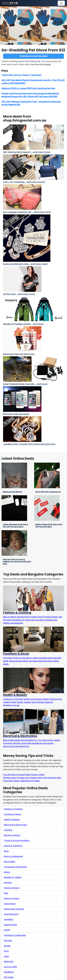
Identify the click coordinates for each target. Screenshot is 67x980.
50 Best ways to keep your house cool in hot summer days (32, 778)
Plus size (8, 941)
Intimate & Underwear (15, 935)
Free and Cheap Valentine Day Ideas (21, 781)
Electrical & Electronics (15, 825)
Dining (7, 872)
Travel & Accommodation (17, 840)
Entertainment (11, 914)
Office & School (11, 898)
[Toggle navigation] (61, 3)
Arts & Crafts (10, 967)
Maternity (9, 962)
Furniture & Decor (13, 814)
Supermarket (10, 925)
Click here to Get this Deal (33, 56)
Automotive (10, 904)
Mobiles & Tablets (13, 877)
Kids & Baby (10, 862)
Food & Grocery (12, 888)
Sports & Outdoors (13, 846)
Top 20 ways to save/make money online (24, 775)
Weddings (9, 972)
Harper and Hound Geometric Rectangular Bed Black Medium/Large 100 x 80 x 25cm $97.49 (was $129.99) (30, 95)
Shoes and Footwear (14, 909)
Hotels (7, 930)
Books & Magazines (13, 856)
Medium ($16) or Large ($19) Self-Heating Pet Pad (28, 88)
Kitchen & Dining (12, 835)
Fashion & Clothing (13, 809)
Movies (7, 946)
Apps (6, 956)
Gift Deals (9, 977)
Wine (6, 851)
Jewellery (9, 919)
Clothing (8, 830)
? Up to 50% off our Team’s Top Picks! (21, 75)
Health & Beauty (12, 820)
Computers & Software (15, 867)
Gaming (8, 883)
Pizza (6, 951)
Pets (6, 893)
